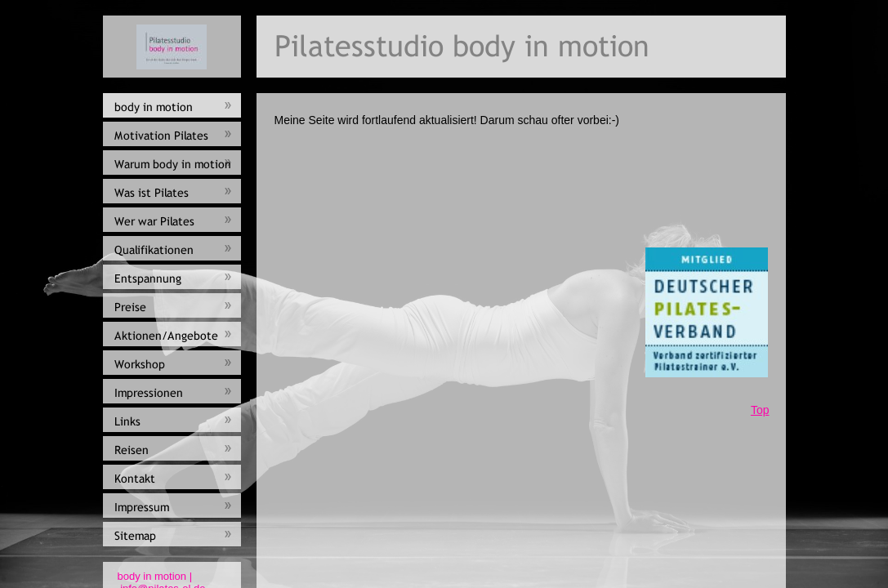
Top (760, 410)
